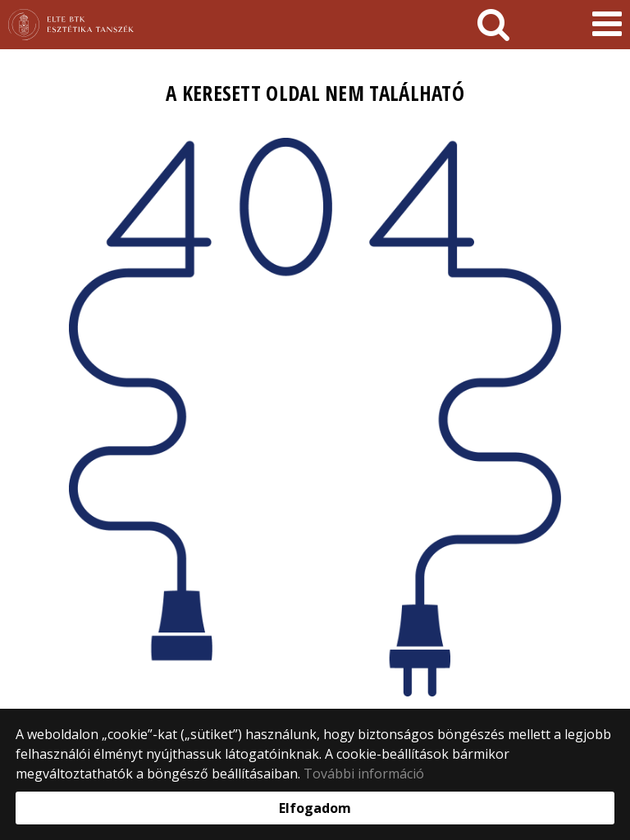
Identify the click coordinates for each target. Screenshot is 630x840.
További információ (364, 774)
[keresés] (493, 25)
